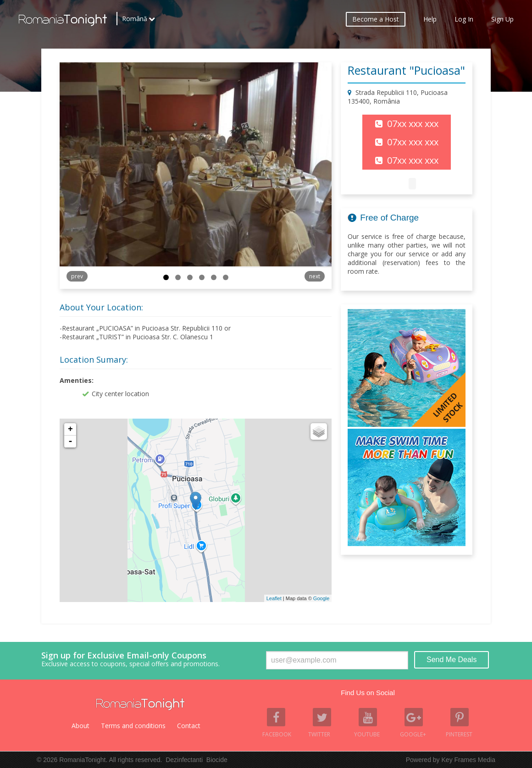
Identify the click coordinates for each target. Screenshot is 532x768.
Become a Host (376, 21)
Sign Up (502, 21)
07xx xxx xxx (413, 124)
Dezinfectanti (184, 760)
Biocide (217, 760)
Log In (464, 21)
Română (135, 21)
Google (321, 598)
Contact (189, 726)
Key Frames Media (468, 760)
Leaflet (274, 598)
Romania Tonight (140, 704)
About (80, 726)
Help (430, 21)
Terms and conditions (133, 726)
